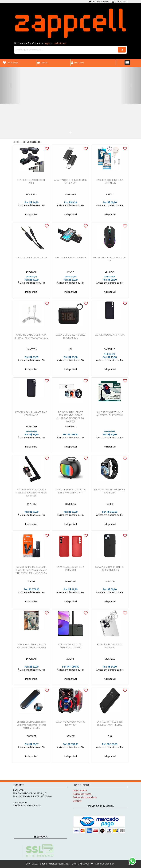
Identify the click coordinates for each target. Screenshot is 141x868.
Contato (77, 801)
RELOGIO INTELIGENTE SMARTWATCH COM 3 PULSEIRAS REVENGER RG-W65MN (70, 418)
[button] (11, 85)
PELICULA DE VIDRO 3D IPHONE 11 (110, 647)
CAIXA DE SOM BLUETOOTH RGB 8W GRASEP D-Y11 (70, 492)
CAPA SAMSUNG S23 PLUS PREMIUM (70, 570)
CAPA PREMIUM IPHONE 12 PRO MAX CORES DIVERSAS (31, 647)
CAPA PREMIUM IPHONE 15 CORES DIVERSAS (110, 570)
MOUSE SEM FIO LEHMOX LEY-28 (110, 260)
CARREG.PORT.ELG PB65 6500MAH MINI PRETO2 (110, 725)
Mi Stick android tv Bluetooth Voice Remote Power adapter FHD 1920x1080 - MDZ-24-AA (31, 571)
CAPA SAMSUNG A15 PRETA (110, 336)
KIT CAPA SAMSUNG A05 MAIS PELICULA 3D (31, 415)
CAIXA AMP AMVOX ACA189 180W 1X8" (70, 725)
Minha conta (120, 2)
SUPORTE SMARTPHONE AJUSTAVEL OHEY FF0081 (110, 415)
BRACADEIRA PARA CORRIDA (70, 259)
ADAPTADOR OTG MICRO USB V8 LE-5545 (70, 183)
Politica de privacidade (85, 797)
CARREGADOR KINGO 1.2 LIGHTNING (110, 183)
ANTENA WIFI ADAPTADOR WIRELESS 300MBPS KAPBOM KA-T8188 (31, 494)
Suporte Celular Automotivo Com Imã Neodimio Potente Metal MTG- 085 (31, 726)
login (47, 43)
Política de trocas (82, 794)
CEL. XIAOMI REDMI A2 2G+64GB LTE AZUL (70, 647)
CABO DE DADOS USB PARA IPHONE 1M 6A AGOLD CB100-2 (31, 338)
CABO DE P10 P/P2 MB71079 (31, 259)
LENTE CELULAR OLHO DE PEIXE (31, 183)
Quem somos (80, 790)
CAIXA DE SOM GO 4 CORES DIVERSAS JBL (70, 338)
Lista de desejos (99, 2)
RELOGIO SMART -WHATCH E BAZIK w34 (110, 492)
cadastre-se (60, 43)
